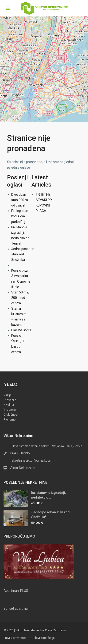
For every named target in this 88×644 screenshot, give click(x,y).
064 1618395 (20, 453)
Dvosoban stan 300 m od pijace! (20, 200)
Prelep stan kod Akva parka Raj (20, 216)
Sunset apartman (17, 609)
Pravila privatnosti (15, 638)
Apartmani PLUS (16, 591)
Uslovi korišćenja (43, 638)
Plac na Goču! (21, 330)
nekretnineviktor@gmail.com (31, 461)
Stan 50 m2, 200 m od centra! (20, 298)
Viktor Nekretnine (22, 468)
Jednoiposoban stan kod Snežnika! (23, 254)
